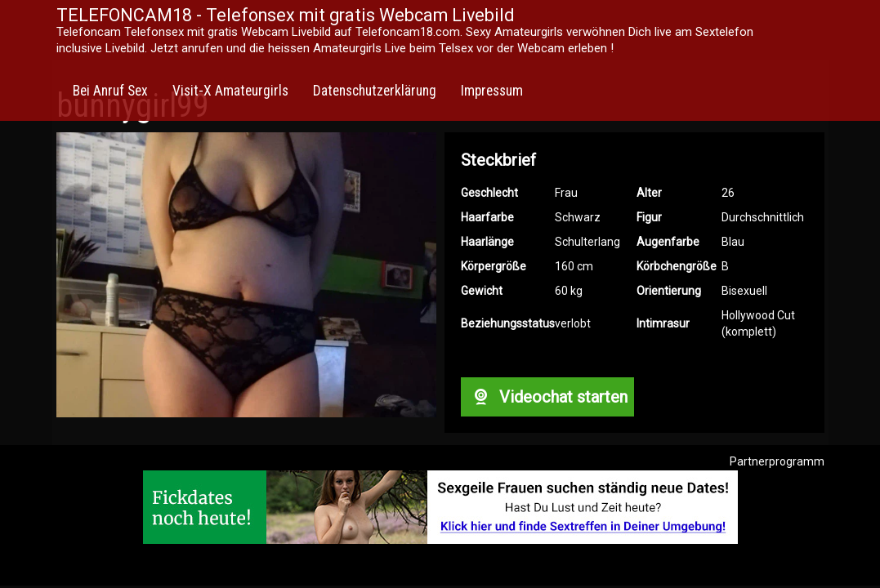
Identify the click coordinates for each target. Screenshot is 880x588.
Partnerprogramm (777, 461)
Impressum (492, 91)
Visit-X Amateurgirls (230, 91)
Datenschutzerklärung (375, 91)
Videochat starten (547, 397)
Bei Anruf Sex (110, 91)
